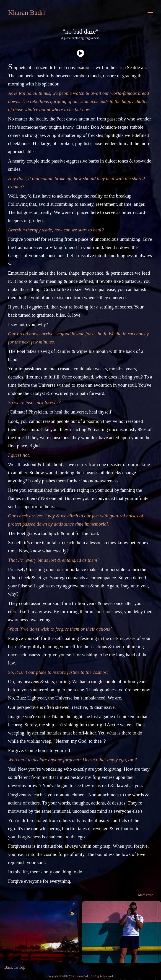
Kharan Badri (26, 12)
